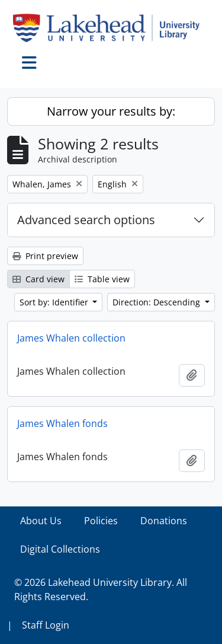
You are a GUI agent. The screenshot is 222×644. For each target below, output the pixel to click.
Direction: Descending (157, 302)
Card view (38, 279)
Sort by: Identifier (55, 302)
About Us (41, 521)
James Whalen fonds (62, 423)
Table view (102, 279)
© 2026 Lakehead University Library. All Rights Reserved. (101, 589)
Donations (164, 521)
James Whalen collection (71, 338)
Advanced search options (86, 220)
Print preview (45, 256)
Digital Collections (60, 549)
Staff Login (46, 625)
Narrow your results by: (111, 111)
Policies (101, 521)
